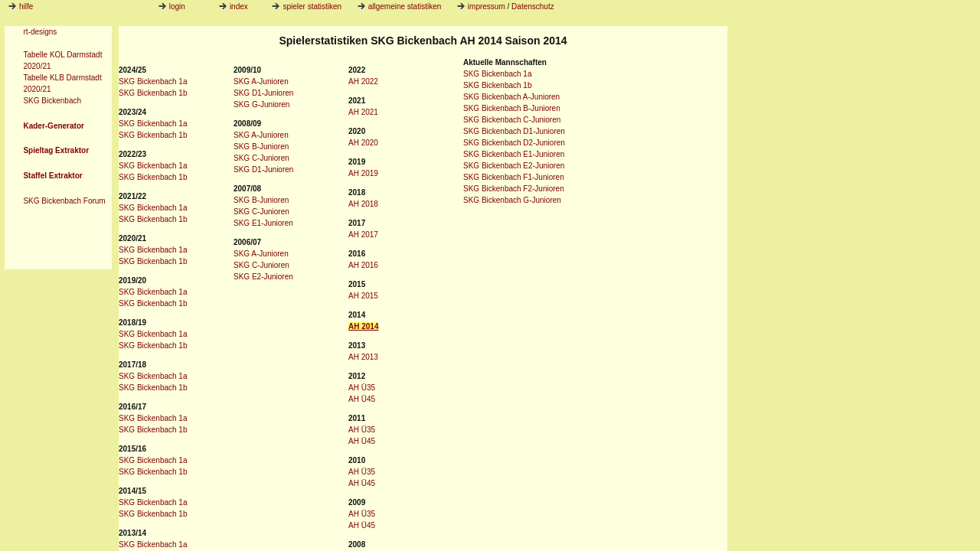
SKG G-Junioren (261, 104)
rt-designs (40, 32)
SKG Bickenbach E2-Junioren (514, 166)
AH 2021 (363, 112)
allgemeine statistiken (400, 7)
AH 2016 (363, 265)
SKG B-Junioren (261, 147)
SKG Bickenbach (52, 101)
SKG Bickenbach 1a (153, 82)
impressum (487, 7)
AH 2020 (363, 143)
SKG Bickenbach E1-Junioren (514, 154)
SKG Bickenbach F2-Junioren (514, 189)
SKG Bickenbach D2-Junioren (514, 143)
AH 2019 (363, 173)
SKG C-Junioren (261, 158)
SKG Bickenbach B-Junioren (512, 108)
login (172, 7)
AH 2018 (363, 204)
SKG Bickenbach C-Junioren (512, 120)
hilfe (26, 7)
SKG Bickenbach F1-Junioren (514, 177)
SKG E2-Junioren (263, 277)
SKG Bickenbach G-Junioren (512, 200)
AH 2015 (363, 296)
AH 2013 (363, 357)
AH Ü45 (362, 399)
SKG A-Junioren (261, 82)
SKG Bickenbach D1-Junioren (514, 131)
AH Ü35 (362, 388)
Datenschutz (533, 7)
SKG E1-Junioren (263, 223)
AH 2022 (363, 82)
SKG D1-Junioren (263, 93)
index (234, 7)
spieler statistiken (307, 7)
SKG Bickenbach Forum (64, 201)
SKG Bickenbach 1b (153, 93)
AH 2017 (363, 235)
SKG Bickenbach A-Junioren (511, 97)
